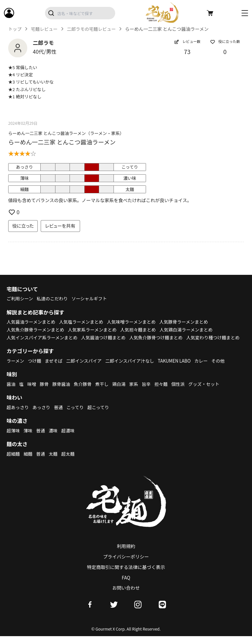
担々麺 (165, 391)
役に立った (23, 226)
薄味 (29, 438)
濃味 (54, 438)
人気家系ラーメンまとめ (95, 330)
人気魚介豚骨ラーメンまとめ (36, 330)
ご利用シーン (20, 298)
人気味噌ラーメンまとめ (135, 322)
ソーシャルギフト (92, 298)
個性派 (182, 391)
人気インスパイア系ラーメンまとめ (43, 337)
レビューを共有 (60, 226)
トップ (15, 29)
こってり (77, 415)
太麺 (54, 461)
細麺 (29, 461)
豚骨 (45, 391)
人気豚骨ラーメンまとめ (189, 322)
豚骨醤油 (63, 391)
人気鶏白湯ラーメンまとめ (191, 330)
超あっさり (18, 415)
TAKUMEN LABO (179, 368)
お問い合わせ (126, 596)
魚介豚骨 (85, 391)
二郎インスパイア (86, 368)
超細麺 (13, 461)
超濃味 (70, 438)
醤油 (11, 391)
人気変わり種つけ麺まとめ (34, 345)
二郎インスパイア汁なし (133, 368)
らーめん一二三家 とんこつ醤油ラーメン (62, 142)
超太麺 (70, 461)
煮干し (104, 391)
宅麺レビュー (45, 29)
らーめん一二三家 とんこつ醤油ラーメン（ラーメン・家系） (66, 133)
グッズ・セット (209, 391)
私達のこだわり (53, 298)
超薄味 (13, 438)
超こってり (101, 415)
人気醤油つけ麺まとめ (106, 337)
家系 (137, 391)
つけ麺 (35, 368)
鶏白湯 (122, 391)
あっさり (42, 415)
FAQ (126, 585)
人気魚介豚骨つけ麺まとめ (160, 337)
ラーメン (16, 368)
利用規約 (126, 554)
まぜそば (55, 368)
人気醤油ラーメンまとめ (32, 322)
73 (187, 51)
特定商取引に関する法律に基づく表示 (126, 575)
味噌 (32, 391)
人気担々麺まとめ (142, 330)
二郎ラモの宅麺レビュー (94, 29)
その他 (224, 368)
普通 (60, 415)
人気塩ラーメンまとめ (84, 322)
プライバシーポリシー (126, 564)
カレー (207, 368)
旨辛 (150, 391)
